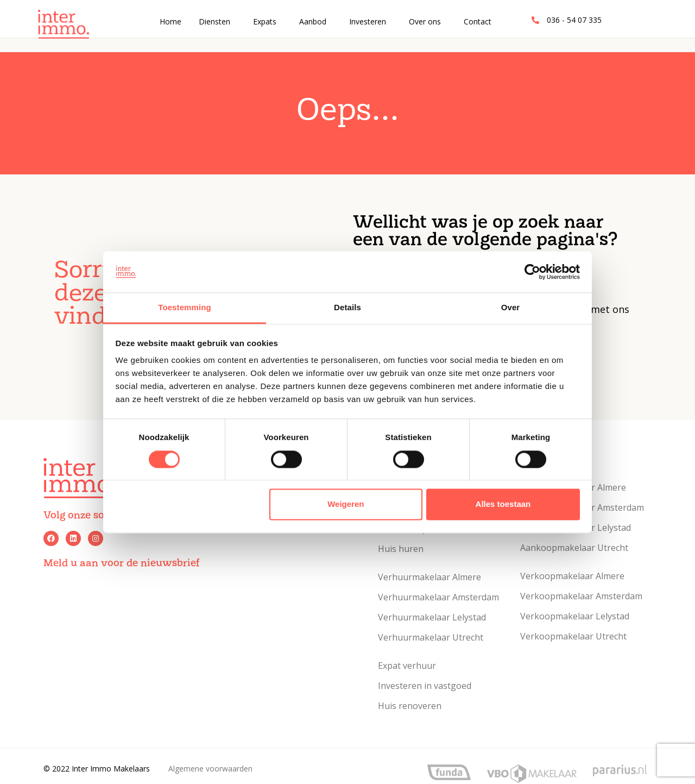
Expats (265, 21)
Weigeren (346, 504)
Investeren (368, 21)
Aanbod (313, 21)
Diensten (214, 21)
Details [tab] (347, 308)
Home (170, 21)
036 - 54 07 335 (574, 20)
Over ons (425, 21)
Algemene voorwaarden (210, 769)
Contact (478, 21)
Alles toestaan (503, 504)
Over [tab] (511, 308)
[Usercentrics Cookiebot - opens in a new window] (532, 272)
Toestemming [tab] (185, 308)
